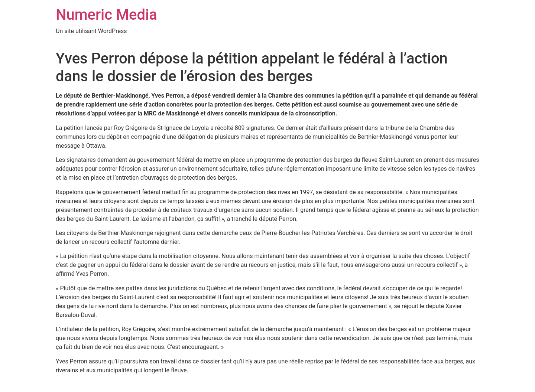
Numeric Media (106, 15)
